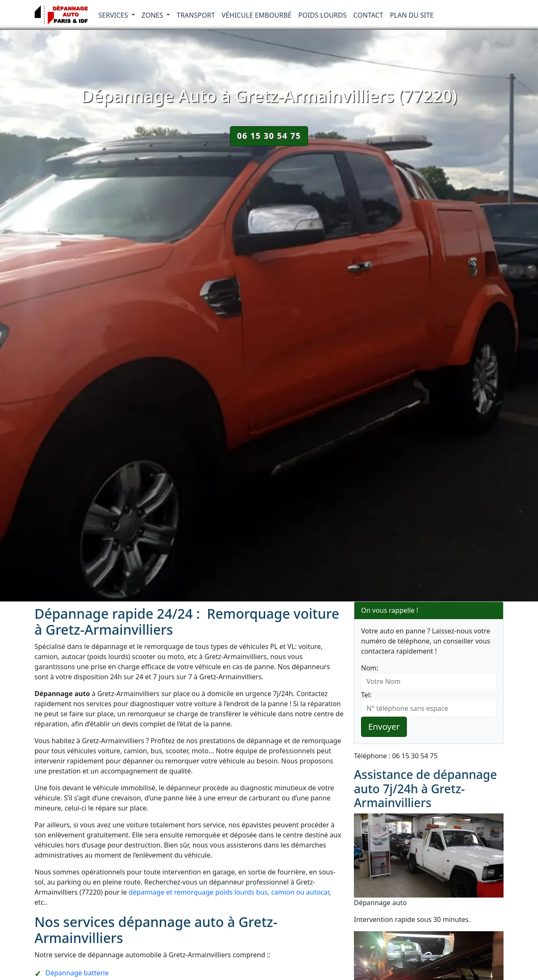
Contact (368, 15)
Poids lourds (323, 15)
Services (114, 15)
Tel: (366, 695)
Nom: (370, 668)
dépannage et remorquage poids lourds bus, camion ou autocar (229, 892)
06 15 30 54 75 (269, 136)
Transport (196, 15)
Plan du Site (412, 15)
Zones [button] (153, 15)
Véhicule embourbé (256, 15)
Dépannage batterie (77, 973)
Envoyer (384, 727)
